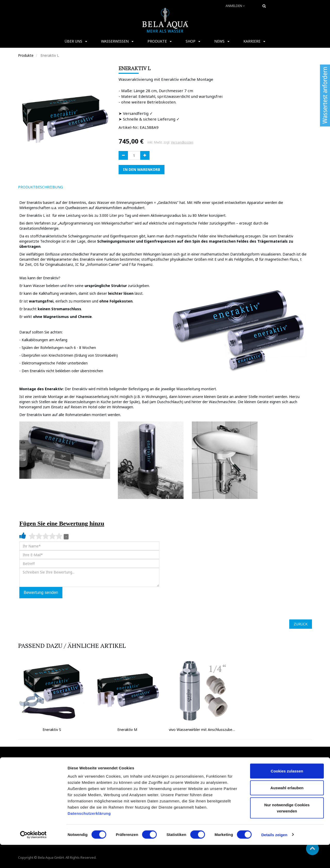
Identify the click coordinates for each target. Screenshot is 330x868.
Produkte (26, 55)
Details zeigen (274, 858)
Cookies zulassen (287, 794)
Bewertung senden (41, 592)
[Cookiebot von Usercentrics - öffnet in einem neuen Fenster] (33, 858)
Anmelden (235, 6)
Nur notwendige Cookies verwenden (287, 831)
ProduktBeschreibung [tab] (40, 187)
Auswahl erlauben (287, 811)
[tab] (74, 187)
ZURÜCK (301, 624)
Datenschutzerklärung (90, 836)
